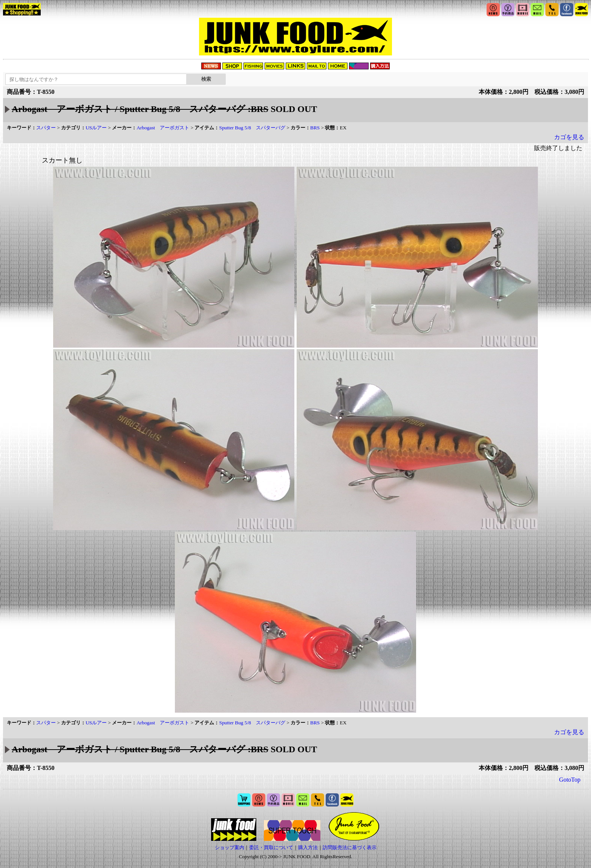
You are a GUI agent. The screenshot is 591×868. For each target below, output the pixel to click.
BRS (315, 128)
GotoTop (570, 780)
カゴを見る (569, 137)
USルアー (96, 128)
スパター (46, 128)
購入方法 (308, 847)
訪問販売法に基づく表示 (350, 847)
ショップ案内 (230, 847)
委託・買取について (271, 847)
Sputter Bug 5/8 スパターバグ (252, 128)
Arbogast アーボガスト (163, 128)
